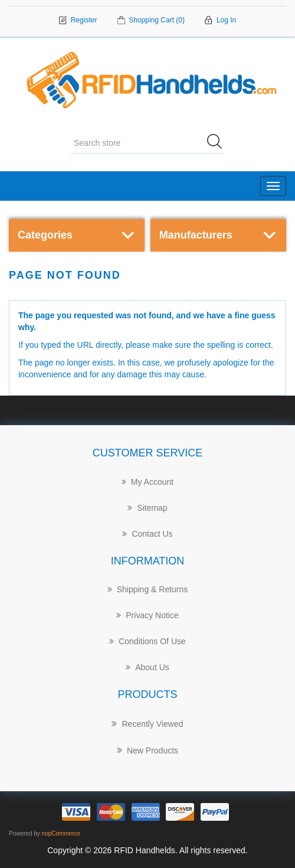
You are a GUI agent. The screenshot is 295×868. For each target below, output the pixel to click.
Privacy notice (147, 615)
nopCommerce (61, 833)
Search (218, 143)
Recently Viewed (147, 723)
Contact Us (147, 534)
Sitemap (147, 508)
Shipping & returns (148, 589)
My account (147, 482)
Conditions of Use (147, 641)
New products (147, 750)
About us (147, 667)
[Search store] (147, 143)
